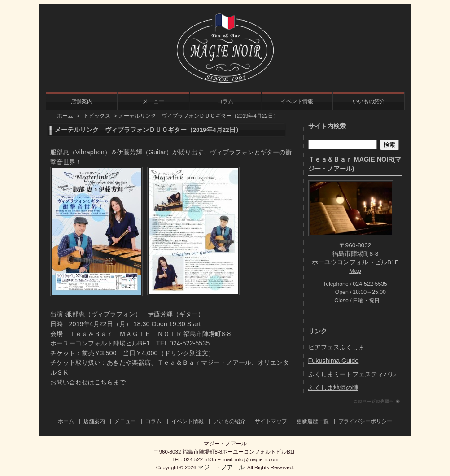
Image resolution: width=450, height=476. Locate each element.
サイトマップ (271, 421)
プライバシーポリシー (365, 421)
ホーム (65, 116)
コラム (225, 101)
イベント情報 (297, 101)
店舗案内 (82, 101)
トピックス (97, 116)
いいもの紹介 (369, 101)
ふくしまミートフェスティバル (352, 374)
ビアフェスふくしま (336, 347)
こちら (104, 382)
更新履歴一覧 (313, 421)
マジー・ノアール (221, 467)
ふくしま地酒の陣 (333, 388)
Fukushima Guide (334, 361)
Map (355, 271)
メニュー (153, 101)
